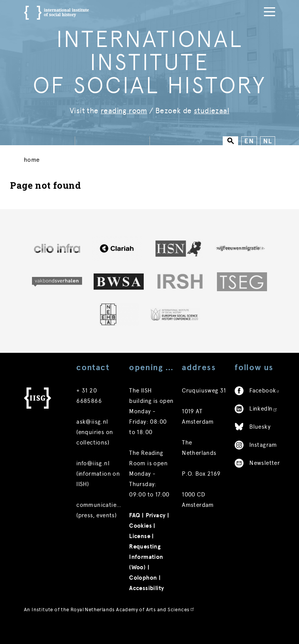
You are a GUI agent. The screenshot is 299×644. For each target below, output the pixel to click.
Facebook (265, 408)
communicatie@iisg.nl (108, 523)
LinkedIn (264, 426)
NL (268, 141)
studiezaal (212, 111)
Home (32, 162)
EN (249, 141)
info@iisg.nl (93, 481)
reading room (124, 111)
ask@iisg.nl (92, 439)
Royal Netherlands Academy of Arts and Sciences (133, 627)
